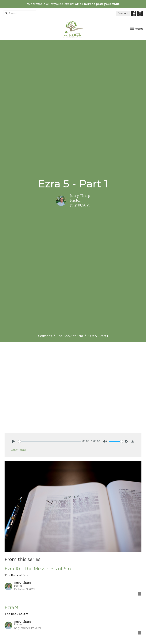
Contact (123, 13)
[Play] (13, 441)
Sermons (45, 336)
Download (18, 450)
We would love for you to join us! (73, 4)
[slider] (49, 441)
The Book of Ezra (70, 336)
